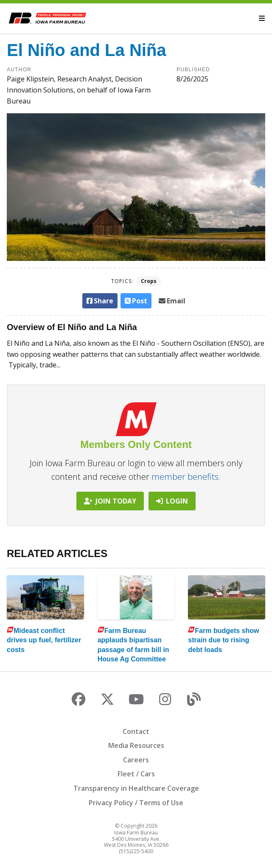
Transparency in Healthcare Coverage (136, 788)
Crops (149, 281)
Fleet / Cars (136, 774)
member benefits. (186, 477)
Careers (136, 760)
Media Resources (136, 745)
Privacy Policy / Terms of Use (136, 803)
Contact (136, 731)
